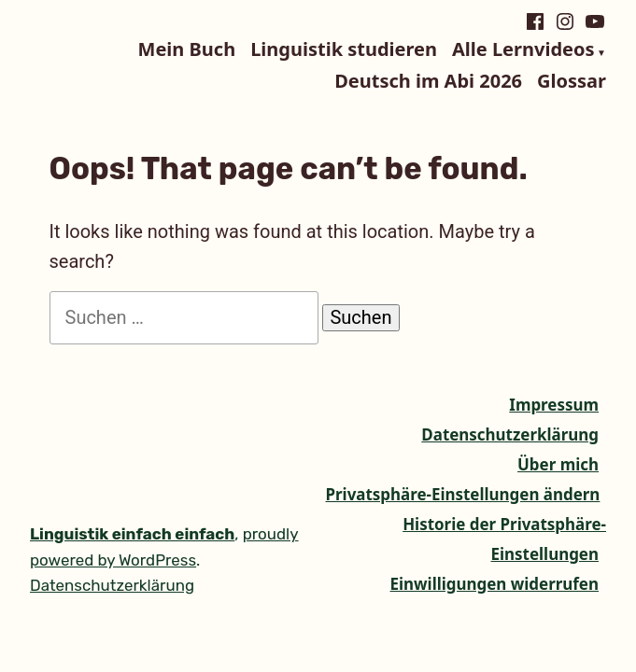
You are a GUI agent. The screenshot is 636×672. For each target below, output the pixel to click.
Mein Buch (187, 50)
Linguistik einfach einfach (132, 534)
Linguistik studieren (344, 50)
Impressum (554, 405)
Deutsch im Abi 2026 (428, 81)
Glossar (572, 81)
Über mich (558, 464)
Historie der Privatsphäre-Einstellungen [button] (504, 539)
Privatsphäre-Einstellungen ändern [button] (463, 494)
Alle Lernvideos (523, 50)
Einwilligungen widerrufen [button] (495, 584)
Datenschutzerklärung (510, 434)
